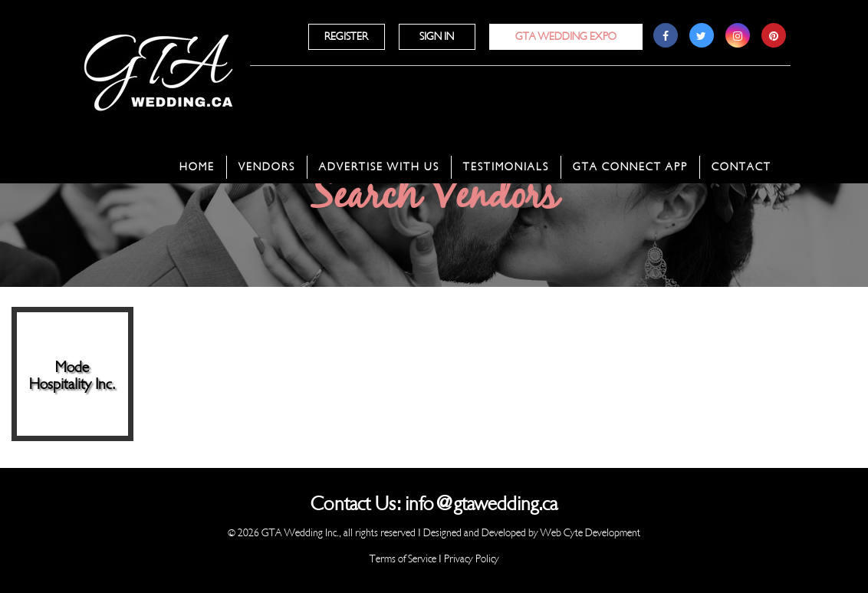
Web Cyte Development (590, 533)
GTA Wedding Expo (566, 36)
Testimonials (506, 167)
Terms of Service (403, 559)
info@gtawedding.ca (481, 504)
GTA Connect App (630, 167)
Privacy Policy (472, 559)
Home (197, 167)
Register (346, 36)
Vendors (267, 167)
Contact (741, 167)
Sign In (437, 36)
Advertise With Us (379, 167)
